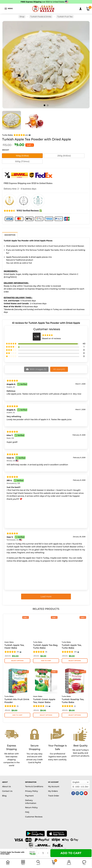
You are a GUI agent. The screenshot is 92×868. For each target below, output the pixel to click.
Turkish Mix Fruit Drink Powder (17, 701)
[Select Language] (81, 782)
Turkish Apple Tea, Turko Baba (72, 647)
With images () (38, 369)
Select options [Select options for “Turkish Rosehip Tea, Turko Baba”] (75, 715)
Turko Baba (7, 135)
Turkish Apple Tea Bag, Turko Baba (45, 647)
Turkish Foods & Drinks (41, 17)
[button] (84, 863)
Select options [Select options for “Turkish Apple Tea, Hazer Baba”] (17, 661)
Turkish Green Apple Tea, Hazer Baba (44, 701)
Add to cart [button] (46, 661)
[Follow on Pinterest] (86, 793)
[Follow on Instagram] (77, 793)
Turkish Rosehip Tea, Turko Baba (73, 701)
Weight (6, 150)
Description (10, 235)
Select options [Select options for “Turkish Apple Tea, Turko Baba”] (75, 661)
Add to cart (71, 853)
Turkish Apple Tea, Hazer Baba (14, 647)
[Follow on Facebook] (73, 793)
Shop (22, 17)
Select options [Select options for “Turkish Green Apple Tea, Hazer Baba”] (46, 715)
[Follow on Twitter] (82, 793)
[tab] (10, 235)
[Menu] (9, 9)
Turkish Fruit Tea (65, 17)
